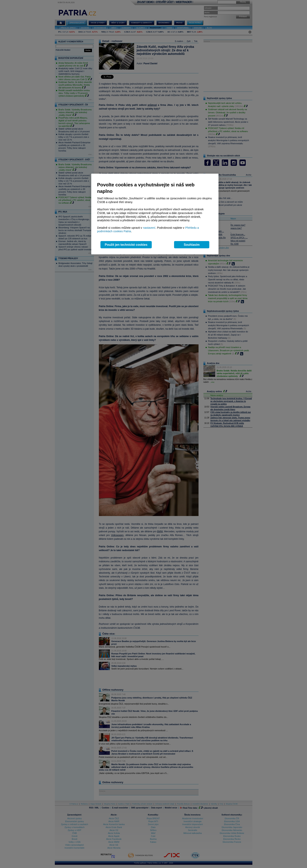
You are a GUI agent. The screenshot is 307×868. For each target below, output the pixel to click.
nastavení (149, 228)
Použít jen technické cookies (126, 245)
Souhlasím (192, 245)
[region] (155, 214)
